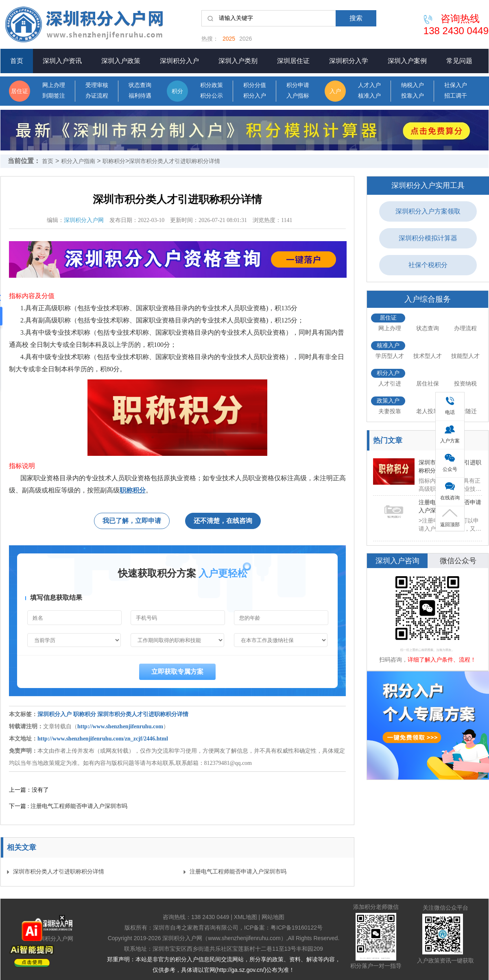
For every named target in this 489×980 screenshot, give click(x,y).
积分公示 (212, 96)
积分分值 (255, 85)
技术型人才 (428, 356)
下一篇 (68, 806)
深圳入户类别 (238, 61)
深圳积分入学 (349, 61)
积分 (177, 91)
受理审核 (97, 85)
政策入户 (388, 401)
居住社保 (428, 383)
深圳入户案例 (407, 61)
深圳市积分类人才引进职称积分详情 (175, 161)
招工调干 (456, 96)
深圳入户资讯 (62, 61)
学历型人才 (390, 356)
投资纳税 (465, 383)
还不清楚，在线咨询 (223, 521)
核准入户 (369, 96)
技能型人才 (465, 356)
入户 (335, 91)
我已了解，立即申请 (132, 521)
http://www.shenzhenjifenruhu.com (120, 726)
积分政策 (212, 85)
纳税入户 (413, 85)
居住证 (20, 91)
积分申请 (298, 85)
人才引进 (390, 383)
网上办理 (54, 85)
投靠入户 (413, 96)
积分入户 (255, 96)
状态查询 (140, 85)
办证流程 (97, 96)
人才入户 (369, 85)
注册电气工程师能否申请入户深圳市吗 (238, 872)
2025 (229, 39)
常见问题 (459, 61)
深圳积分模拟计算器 (428, 238)
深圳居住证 (293, 61)
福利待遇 (140, 96)
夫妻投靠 (390, 411)
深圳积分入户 (179, 61)
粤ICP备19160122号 (297, 928)
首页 (17, 61)
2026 (246, 39)
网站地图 (273, 917)
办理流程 (465, 328)
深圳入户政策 (121, 61)
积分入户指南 (78, 161)
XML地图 (246, 917)
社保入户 (456, 85)
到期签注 (54, 96)
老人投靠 (428, 411)
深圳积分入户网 (84, 220)
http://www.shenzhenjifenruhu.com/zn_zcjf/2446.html (103, 739)
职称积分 (114, 161)
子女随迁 (465, 411)
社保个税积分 (428, 265)
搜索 (356, 18)
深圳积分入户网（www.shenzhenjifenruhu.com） (224, 938)
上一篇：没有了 (29, 790)
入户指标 (298, 96)
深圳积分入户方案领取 (428, 211)
